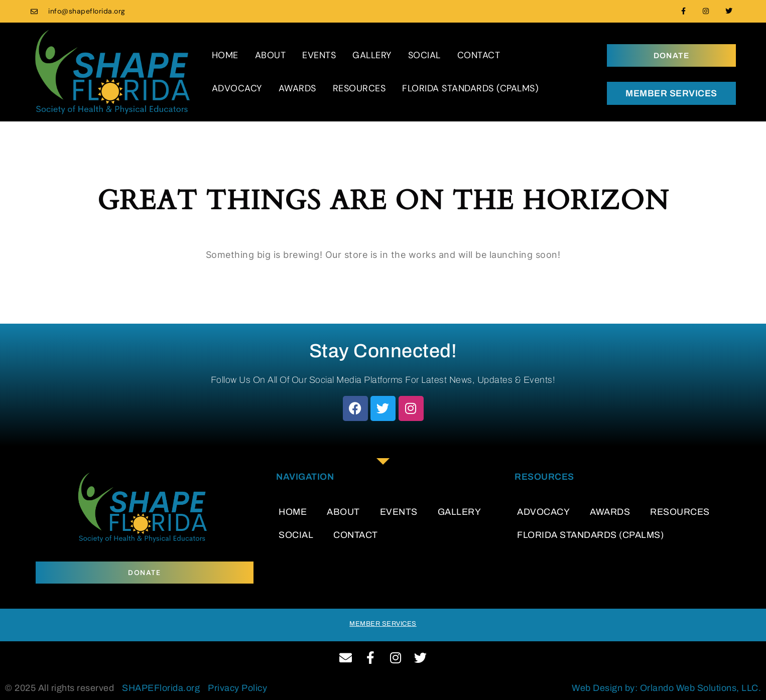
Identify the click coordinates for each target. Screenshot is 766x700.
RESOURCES (359, 88)
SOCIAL (424, 55)
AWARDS (297, 88)
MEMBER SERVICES (671, 93)
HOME (225, 55)
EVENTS (319, 55)
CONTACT (479, 55)
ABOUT (271, 55)
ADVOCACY (237, 88)
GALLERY (372, 55)
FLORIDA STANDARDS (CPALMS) (470, 88)
